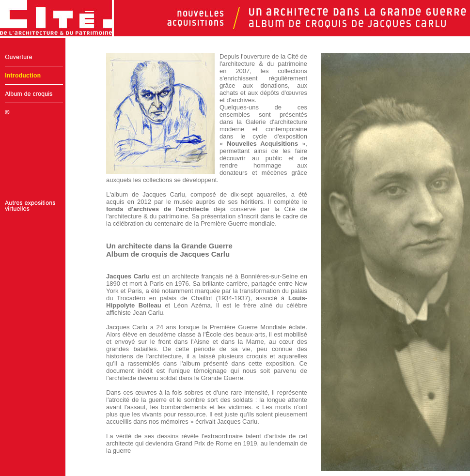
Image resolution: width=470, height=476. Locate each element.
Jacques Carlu (128, 276)
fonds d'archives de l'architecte (157, 209)
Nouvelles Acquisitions (262, 144)
